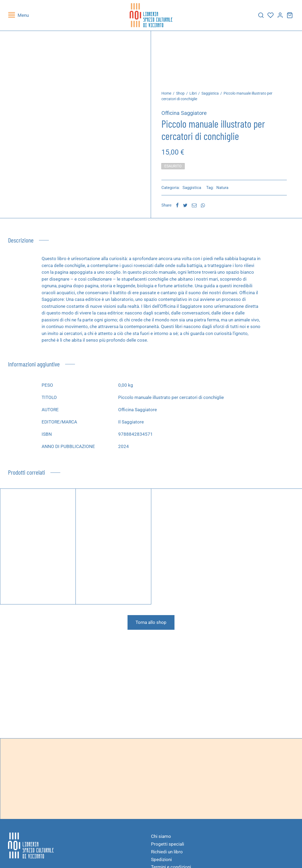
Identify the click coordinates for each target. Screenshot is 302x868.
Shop (182, 95)
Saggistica (212, 95)
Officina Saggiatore (186, 114)
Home (168, 95)
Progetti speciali (168, 845)
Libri (195, 95)
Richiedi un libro (167, 853)
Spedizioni (161, 861)
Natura (224, 189)
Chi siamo (161, 838)
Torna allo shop (151, 624)
